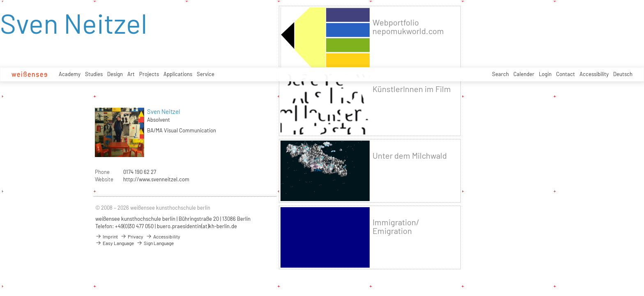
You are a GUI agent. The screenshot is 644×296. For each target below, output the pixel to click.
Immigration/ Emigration (396, 227)
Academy (70, 74)
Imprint (107, 236)
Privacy (132, 236)
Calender (524, 74)
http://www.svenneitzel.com (156, 179)
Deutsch (623, 74)
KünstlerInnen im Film (412, 89)
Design (115, 74)
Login (545, 74)
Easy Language (115, 243)
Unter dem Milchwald (410, 156)
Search (500, 74)
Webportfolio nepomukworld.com (408, 27)
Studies (94, 74)
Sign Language (155, 243)
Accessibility (594, 74)
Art (131, 74)
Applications (178, 74)
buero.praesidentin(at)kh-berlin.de (197, 226)
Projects (149, 74)
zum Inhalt (0, 0)
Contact (566, 74)
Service (206, 74)
